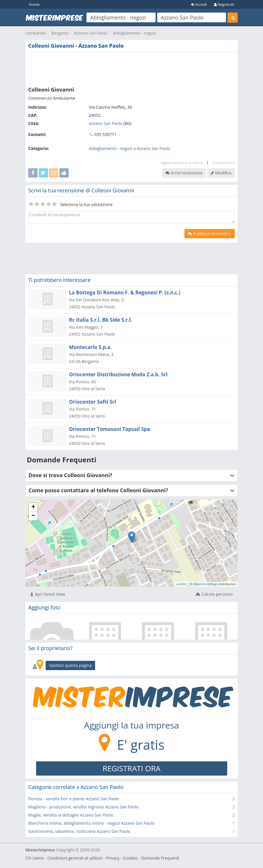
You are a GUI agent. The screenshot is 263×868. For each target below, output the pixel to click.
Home (34, 4)
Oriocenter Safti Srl (93, 402)
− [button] (33, 516)
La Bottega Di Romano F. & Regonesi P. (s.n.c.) (125, 292)
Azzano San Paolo (91, 33)
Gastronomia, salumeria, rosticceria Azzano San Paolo (79, 831)
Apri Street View (48, 594)
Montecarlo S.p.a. (90, 347)
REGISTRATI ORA (132, 768)
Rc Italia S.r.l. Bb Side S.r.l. (101, 320)
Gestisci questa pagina (70, 665)
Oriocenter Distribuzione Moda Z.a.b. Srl (118, 374)
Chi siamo (35, 858)
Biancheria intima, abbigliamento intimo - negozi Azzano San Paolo (91, 823)
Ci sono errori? (223, 163)
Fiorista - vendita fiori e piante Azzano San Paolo (74, 799)
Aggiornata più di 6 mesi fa (182, 163)
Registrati (224, 4)
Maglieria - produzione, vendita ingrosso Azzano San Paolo (83, 807)
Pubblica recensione (210, 233)
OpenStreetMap (205, 584)
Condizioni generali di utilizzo (75, 858)
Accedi (199, 4)
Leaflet (181, 584)
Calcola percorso (214, 594)
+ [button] (33, 507)
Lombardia (36, 33)
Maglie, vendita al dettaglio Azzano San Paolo (71, 815)
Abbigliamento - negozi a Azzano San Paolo (130, 148)
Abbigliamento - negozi (135, 33)
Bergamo (60, 33)
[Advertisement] (131, 68)
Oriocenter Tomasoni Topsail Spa (110, 429)
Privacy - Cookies (122, 858)
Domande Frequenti (160, 858)
